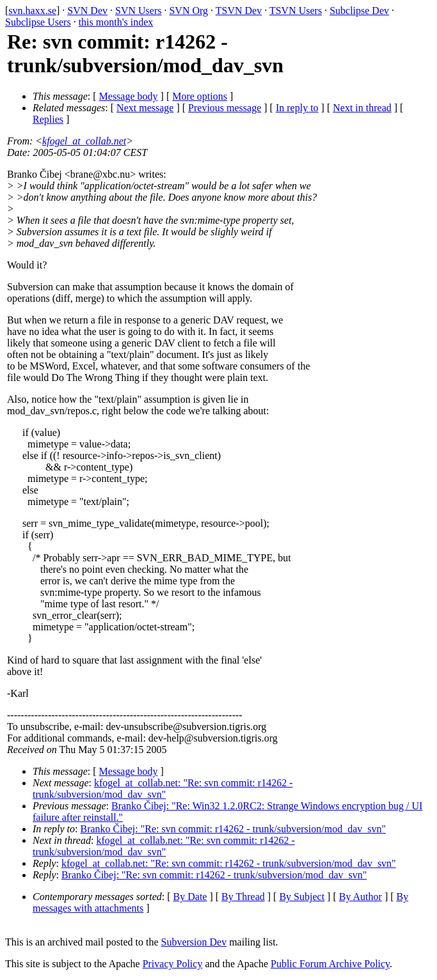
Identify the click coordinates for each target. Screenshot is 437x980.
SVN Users (138, 11)
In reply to (297, 108)
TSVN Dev (239, 11)
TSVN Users (296, 11)
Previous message (225, 108)
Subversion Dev (194, 942)
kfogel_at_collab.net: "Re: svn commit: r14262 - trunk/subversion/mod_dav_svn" (163, 789)
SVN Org (188, 11)
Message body (129, 96)
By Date (190, 897)
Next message (145, 108)
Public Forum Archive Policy (330, 964)
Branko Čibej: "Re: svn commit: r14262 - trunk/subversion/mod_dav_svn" (233, 829)
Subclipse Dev (359, 11)
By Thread (243, 897)
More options (200, 96)
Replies (48, 119)
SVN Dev (87, 11)
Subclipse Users (38, 22)
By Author (361, 897)
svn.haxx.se (32, 11)
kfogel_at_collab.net (84, 141)
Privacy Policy (173, 964)
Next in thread (362, 108)
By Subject (302, 897)
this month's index (116, 22)
